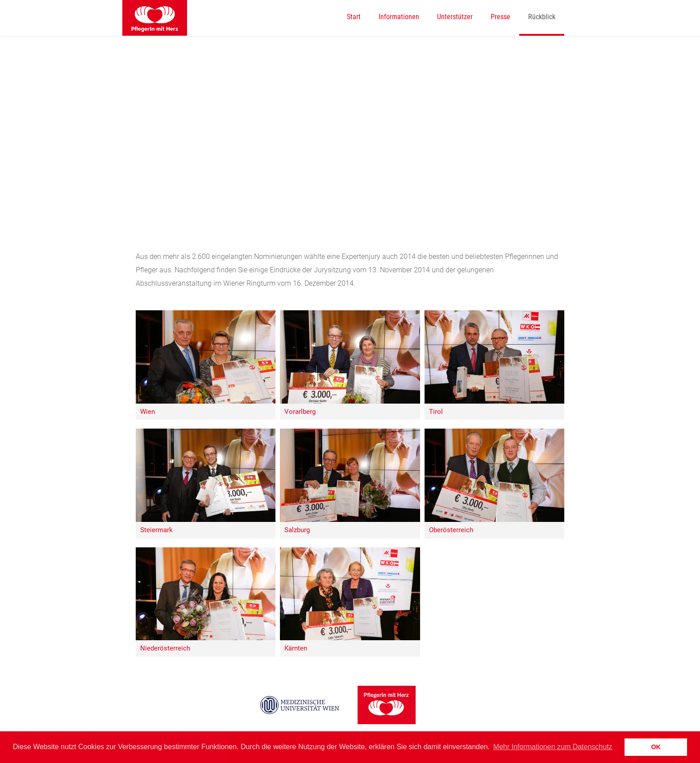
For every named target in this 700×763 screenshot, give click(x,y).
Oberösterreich (451, 530)
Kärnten (296, 648)
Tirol (436, 412)
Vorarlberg (300, 412)
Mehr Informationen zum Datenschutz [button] (553, 747)
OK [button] (656, 747)
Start (354, 17)
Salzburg (297, 530)
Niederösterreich (165, 648)
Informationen (399, 17)
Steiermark (156, 530)
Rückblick (542, 17)
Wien (148, 412)
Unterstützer (455, 17)
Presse (500, 17)
